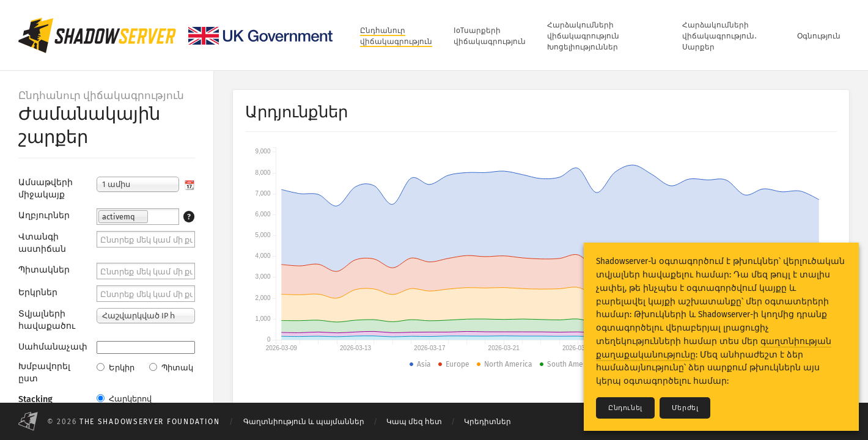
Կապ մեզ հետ (414, 422)
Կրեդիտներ (487, 422)
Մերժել (685, 408)
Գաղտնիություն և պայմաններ (304, 422)
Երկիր (116, 368)
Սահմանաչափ (53, 347)
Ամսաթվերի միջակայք (46, 189)
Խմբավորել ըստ (44, 372)
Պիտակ (171, 368)
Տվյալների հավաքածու (47, 320)
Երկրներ (38, 292)
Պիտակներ (44, 270)
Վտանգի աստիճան (42, 243)
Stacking (35, 399)
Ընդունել (625, 408)
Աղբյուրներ (44, 215)
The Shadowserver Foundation (150, 422)
